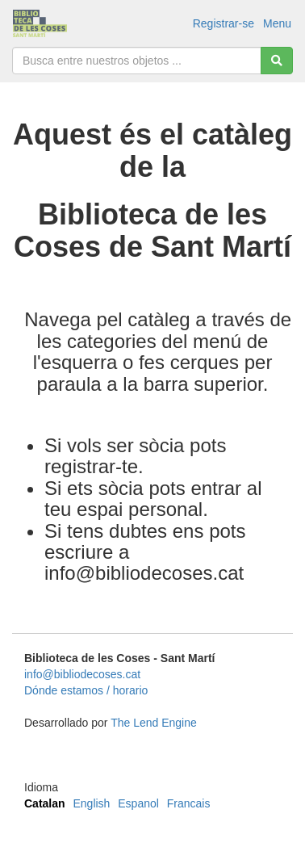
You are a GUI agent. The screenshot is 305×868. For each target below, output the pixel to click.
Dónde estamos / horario (86, 690)
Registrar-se (224, 23)
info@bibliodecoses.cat (82, 674)
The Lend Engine (154, 723)
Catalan (45, 803)
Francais (189, 803)
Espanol (138, 803)
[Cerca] (277, 61)
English (91, 803)
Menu (277, 23)
